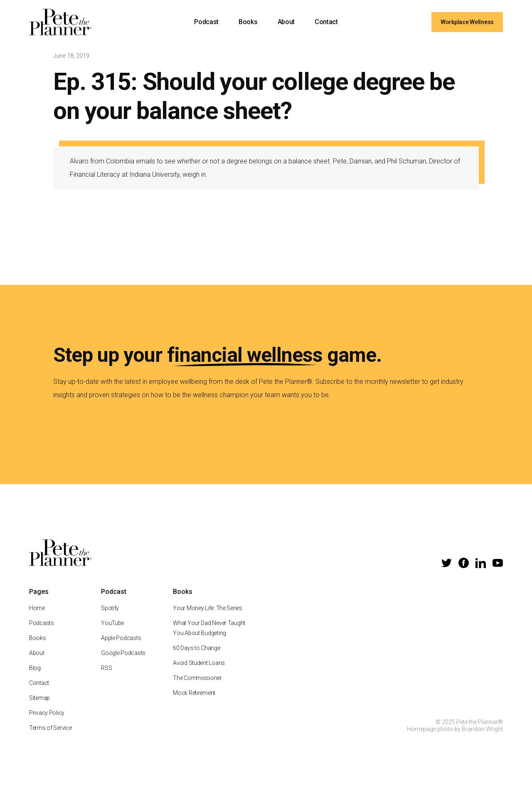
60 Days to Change (196, 657)
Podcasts (42, 632)
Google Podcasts (123, 662)
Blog (35, 677)
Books (248, 22)
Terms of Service (50, 737)
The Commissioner (197, 687)
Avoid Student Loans (199, 672)
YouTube (112, 632)
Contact (326, 22)
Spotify (110, 617)
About (286, 22)
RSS (106, 677)
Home (37, 617)
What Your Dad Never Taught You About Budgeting (209, 637)
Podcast (206, 22)
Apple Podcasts (121, 647)
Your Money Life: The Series (207, 617)
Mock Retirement (194, 702)
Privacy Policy (47, 722)
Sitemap (39, 707)
